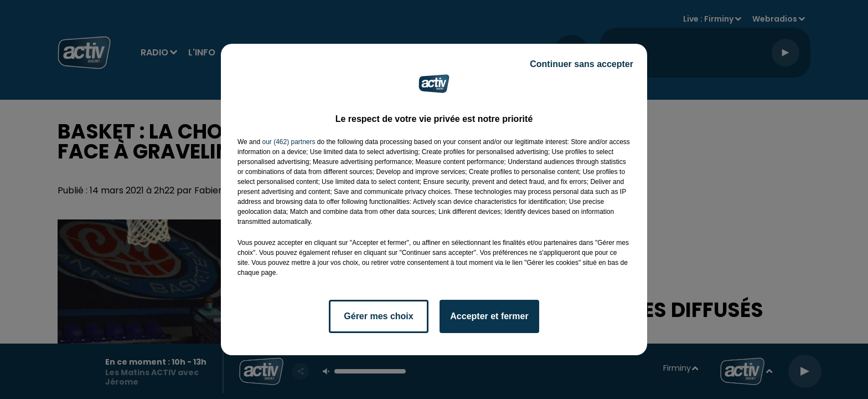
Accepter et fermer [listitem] (489, 316)
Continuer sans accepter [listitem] (582, 64)
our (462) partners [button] (288, 142)
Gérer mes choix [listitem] (378, 316)
